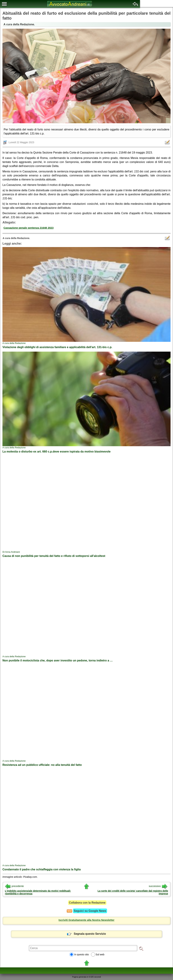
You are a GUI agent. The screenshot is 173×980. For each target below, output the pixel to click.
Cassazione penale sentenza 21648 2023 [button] (29, 228)
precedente (14, 886)
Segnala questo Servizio (86, 934)
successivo (158, 886)
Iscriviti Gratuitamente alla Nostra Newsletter (86, 920)
